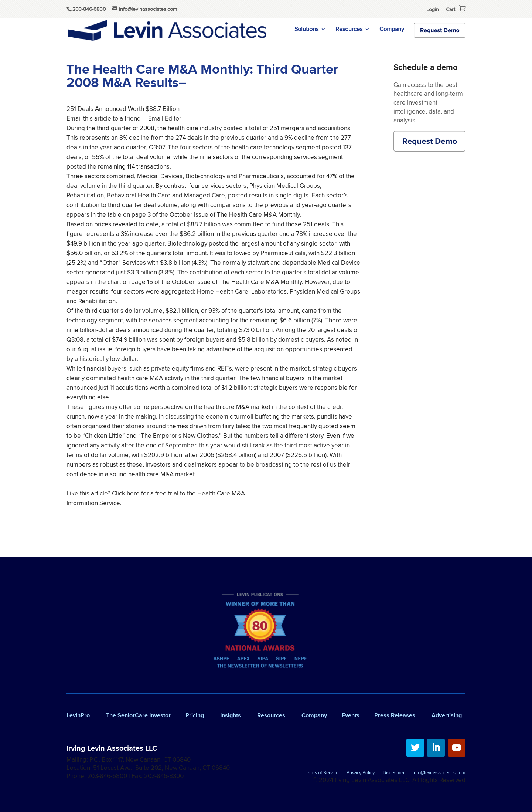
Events (351, 715)
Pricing (195, 715)
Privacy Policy (361, 773)
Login (433, 9)
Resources (349, 30)
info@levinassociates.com (439, 773)
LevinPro (78, 715)
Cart (451, 9)
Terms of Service (321, 773)
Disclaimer (394, 773)
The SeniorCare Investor (138, 715)
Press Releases (395, 715)
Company (392, 30)
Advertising (447, 715)
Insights (231, 715)
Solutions (306, 30)
